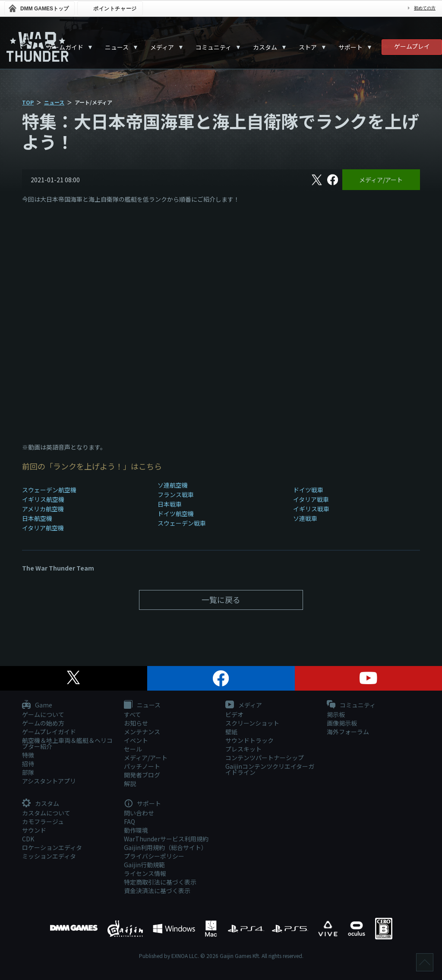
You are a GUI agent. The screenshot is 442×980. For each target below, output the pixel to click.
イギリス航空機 (43, 499)
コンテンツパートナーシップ (265, 758)
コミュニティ (213, 47)
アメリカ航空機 (43, 509)
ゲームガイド (65, 47)
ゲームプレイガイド (49, 732)
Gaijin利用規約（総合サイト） (166, 847)
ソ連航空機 (173, 485)
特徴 (28, 755)
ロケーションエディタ (52, 847)
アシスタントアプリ (49, 781)
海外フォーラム (348, 732)
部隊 (28, 772)
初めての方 (425, 8)
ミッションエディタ (49, 856)
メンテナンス (142, 732)
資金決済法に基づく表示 (157, 891)
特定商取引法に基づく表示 (160, 882)
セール (133, 749)
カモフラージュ (43, 821)
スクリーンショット (252, 723)
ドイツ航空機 (176, 514)
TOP (28, 102)
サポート (350, 47)
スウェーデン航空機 (49, 490)
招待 (28, 764)
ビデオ (234, 714)
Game (37, 705)
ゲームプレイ (412, 46)
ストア (308, 47)
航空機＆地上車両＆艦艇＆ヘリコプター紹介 (67, 743)
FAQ (129, 821)
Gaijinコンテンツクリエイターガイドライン (270, 769)
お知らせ (136, 723)
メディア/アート (381, 180)
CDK (28, 839)
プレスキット (243, 749)
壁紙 (231, 732)
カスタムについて (46, 813)
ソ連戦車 (305, 518)
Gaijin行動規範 (144, 865)
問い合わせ (139, 813)
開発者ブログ (142, 775)
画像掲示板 (342, 723)
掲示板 (336, 714)
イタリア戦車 (311, 499)
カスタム (265, 47)
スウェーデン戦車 (182, 523)
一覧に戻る (221, 599)
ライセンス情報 (145, 873)
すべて (133, 714)
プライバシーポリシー (154, 856)
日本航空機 (37, 518)
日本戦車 (170, 504)
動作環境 (136, 830)
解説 (130, 783)
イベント (136, 740)
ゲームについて (43, 714)
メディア (162, 47)
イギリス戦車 (311, 509)
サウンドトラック (249, 740)
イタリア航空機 (43, 528)
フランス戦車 (176, 495)
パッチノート (142, 766)
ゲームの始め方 (43, 723)
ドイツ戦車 (308, 490)
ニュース (117, 47)
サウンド (34, 830)
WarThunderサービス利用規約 (166, 839)
